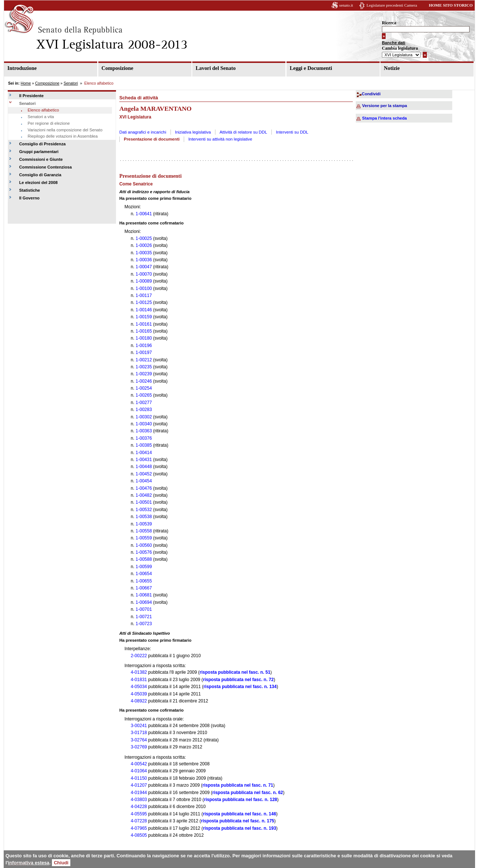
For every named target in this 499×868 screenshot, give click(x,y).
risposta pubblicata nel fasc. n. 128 (241, 800)
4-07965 (139, 828)
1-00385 (144, 445)
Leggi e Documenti (311, 68)
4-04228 (139, 807)
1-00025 (144, 238)
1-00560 (144, 545)
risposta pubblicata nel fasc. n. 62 (247, 793)
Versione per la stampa (384, 106)
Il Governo (29, 198)
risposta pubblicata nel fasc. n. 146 (240, 814)
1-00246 (144, 381)
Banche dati (393, 43)
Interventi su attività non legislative (220, 139)
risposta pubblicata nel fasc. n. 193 (240, 828)
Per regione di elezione (49, 123)
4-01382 (139, 672)
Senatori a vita (41, 117)
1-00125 (144, 302)
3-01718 (139, 733)
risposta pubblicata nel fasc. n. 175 (238, 821)
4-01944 (139, 793)
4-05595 (139, 814)
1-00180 (144, 338)
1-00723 (144, 624)
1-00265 (144, 395)
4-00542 (139, 764)
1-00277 (144, 403)
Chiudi (61, 863)
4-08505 (139, 835)
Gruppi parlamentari (39, 152)
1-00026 (144, 245)
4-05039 (139, 694)
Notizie (392, 68)
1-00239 (144, 374)
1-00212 (144, 360)
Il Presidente (31, 96)
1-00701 (144, 609)
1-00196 (144, 346)
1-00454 (144, 481)
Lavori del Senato (216, 68)
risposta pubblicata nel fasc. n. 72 (238, 680)
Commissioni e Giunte (41, 159)
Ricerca (389, 23)
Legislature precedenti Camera (392, 5)
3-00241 (139, 726)
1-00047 (144, 267)
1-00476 (144, 488)
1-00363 (144, 431)
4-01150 (139, 778)
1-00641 (144, 214)
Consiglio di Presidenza (42, 144)
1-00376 (144, 438)
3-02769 (139, 747)
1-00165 (144, 331)
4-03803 (139, 800)
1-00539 (144, 524)
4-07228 (139, 821)
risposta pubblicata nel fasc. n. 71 (238, 785)
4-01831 (139, 680)
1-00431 (144, 460)
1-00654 (144, 574)
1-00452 (144, 474)
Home (26, 83)
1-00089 (144, 281)
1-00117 (144, 295)
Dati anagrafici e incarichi (143, 132)
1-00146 (144, 310)
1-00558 (144, 531)
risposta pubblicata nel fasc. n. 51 (235, 672)
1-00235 (144, 367)
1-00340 (144, 424)
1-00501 (144, 502)
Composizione (117, 68)
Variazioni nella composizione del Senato (65, 130)
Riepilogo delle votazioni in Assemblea (63, 136)
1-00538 (144, 517)
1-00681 (144, 595)
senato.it (346, 5)
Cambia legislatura (400, 48)
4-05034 (139, 687)
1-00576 (144, 552)
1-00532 (144, 510)
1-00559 (144, 538)
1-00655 (144, 581)
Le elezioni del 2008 (38, 183)
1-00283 (144, 410)
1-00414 (144, 453)
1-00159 (144, 317)
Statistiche (30, 190)
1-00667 (144, 588)
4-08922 (139, 701)
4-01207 (139, 785)
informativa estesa (29, 863)
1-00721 (144, 617)
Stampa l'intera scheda (384, 118)
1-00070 (144, 274)
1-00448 (144, 467)
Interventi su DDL (292, 132)
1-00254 (144, 388)
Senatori (71, 83)
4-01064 (139, 771)
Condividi (371, 94)
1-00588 (144, 559)
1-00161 (144, 324)
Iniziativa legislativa (193, 132)
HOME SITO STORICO (451, 5)
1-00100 (144, 288)
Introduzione (22, 68)
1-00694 (144, 602)
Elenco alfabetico (43, 110)
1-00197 (144, 352)
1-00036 (144, 260)
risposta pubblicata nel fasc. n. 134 (240, 687)
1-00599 (144, 567)
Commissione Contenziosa (45, 167)
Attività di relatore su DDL (243, 132)
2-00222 (139, 656)
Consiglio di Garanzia (40, 175)
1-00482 (144, 495)
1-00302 (144, 417)
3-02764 (139, 740)
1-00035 (144, 253)
